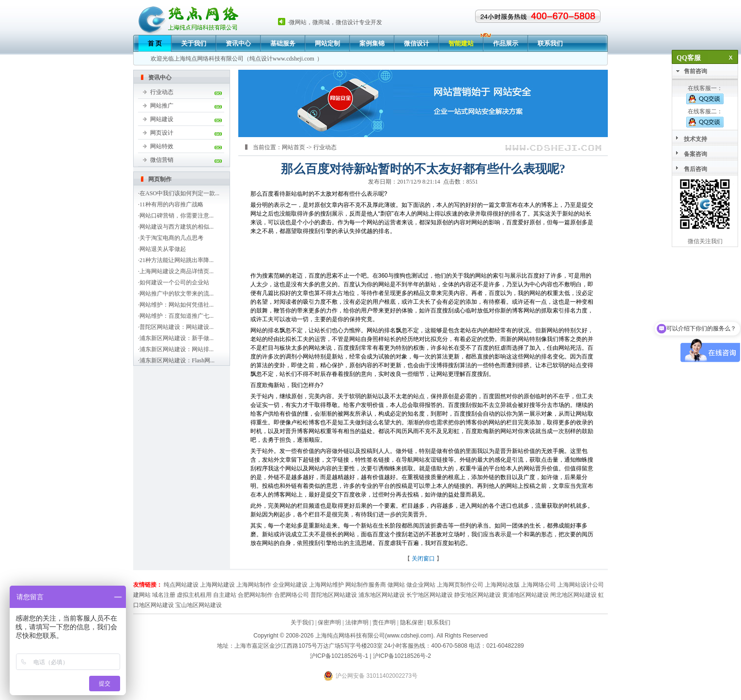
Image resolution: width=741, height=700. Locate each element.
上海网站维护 (326, 585)
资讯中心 (238, 43)
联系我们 (550, 43)
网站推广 (162, 106)
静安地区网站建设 (478, 595)
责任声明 (384, 622)
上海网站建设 (217, 585)
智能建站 (461, 43)
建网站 (142, 595)
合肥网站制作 (255, 595)
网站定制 (327, 43)
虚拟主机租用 (194, 595)
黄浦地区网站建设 (525, 595)
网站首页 (293, 147)
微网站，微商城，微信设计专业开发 (336, 22)
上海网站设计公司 (581, 585)
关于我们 (194, 43)
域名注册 (164, 595)
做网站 (396, 585)
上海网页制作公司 (460, 585)
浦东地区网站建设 (382, 595)
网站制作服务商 (366, 585)
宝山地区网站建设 (199, 605)
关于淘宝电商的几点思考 (171, 238)
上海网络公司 (539, 585)
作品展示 (506, 43)
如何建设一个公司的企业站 (174, 282)
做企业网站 (421, 585)
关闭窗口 (423, 559)
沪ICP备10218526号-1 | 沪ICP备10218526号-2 (370, 656)
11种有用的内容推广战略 (171, 204)
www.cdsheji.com (293, 59)
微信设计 (417, 43)
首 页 (155, 43)
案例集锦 (372, 43)
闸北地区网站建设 (573, 595)
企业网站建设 (290, 585)
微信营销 (162, 160)
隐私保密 (412, 622)
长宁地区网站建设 (430, 595)
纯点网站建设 (181, 585)
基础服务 (283, 43)
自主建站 (225, 595)
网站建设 (162, 119)
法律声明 (357, 622)
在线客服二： (705, 118)
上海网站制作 (254, 585)
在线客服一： (705, 94)
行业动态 (162, 92)
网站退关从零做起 (163, 249)
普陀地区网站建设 (334, 595)
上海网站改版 (502, 585)
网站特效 (162, 146)
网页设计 (162, 133)
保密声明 (329, 622)
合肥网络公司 (292, 595)
